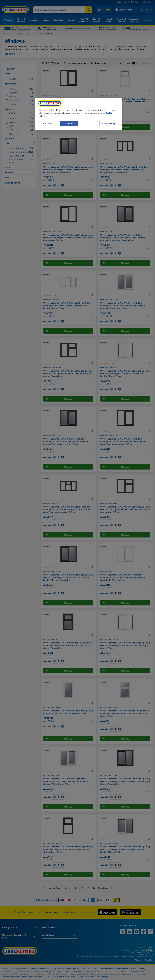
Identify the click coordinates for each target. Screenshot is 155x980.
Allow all (69, 124)
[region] (78, 114)
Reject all (48, 124)
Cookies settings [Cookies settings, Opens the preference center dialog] (109, 124)
